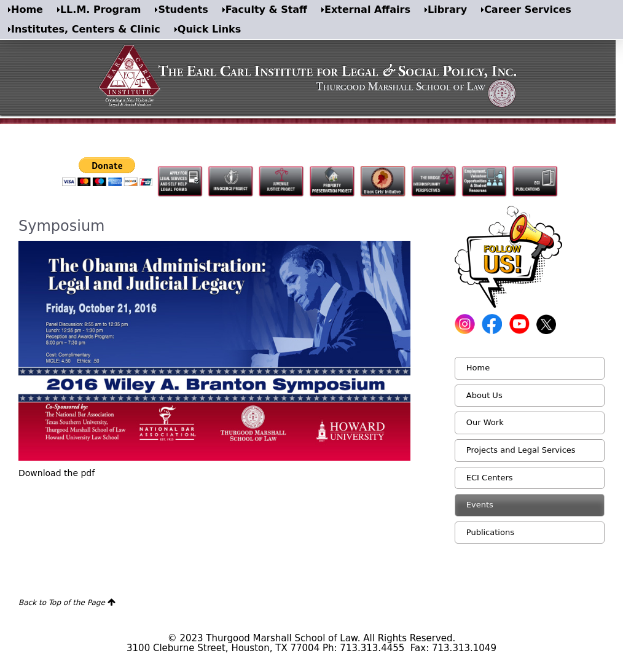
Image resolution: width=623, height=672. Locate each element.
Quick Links (209, 29)
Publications (490, 532)
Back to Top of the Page (62, 603)
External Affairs (367, 10)
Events (480, 505)
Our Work (485, 422)
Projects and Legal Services (521, 450)
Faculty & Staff (266, 10)
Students (183, 10)
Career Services (528, 10)
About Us (484, 395)
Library (447, 10)
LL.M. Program (100, 10)
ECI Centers (490, 478)
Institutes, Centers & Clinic (86, 29)
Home (27, 10)
